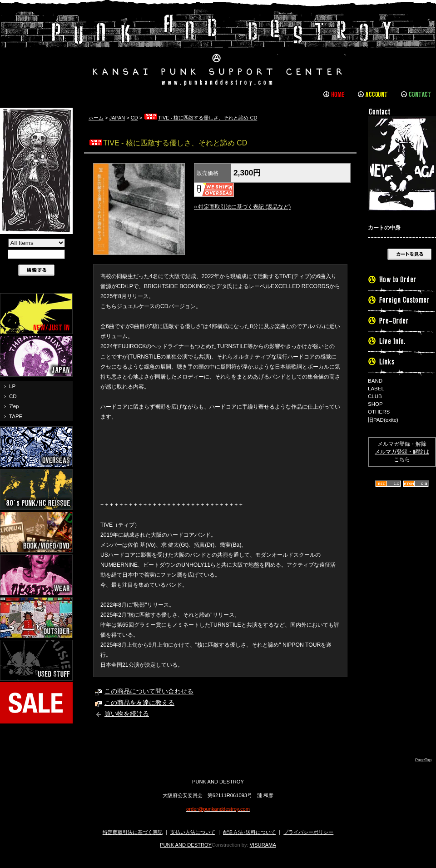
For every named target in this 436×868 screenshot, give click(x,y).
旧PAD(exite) (383, 420)
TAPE (16, 416)
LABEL (376, 389)
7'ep (14, 406)
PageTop (423, 760)
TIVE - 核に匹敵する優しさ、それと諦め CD (200, 118)
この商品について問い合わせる (149, 691)
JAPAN (117, 118)
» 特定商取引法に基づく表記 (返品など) (242, 207)
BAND (375, 381)
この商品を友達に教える (139, 703)
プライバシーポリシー (308, 832)
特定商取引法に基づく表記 (133, 832)
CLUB (375, 396)
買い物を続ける (127, 714)
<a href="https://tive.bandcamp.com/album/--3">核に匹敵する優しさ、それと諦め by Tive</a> (220, 451)
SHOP (375, 404)
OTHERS (379, 412)
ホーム (96, 118)
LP (12, 386)
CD (13, 396)
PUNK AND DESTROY (186, 845)
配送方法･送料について (249, 832)
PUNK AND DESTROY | (218, 48)
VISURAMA (263, 845)
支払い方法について (193, 832)
